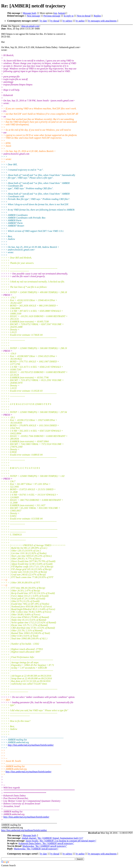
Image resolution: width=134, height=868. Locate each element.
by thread (55, 21)
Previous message (52, 16)
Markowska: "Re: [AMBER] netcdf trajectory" (45, 846)
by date (44, 21)
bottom (61, 13)
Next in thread (84, 16)
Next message (33, 16)
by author (80, 21)
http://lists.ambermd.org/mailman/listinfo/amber (31, 745)
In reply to (69, 16)
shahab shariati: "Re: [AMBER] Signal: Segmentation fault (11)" (53, 838)
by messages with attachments (102, 21)
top (55, 13)
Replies (97, 16)
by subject (67, 21)
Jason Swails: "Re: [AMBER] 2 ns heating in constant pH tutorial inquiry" (61, 841)
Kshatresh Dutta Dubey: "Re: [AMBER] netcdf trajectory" (46, 843)
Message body (30, 13)
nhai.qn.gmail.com (30, 26)
